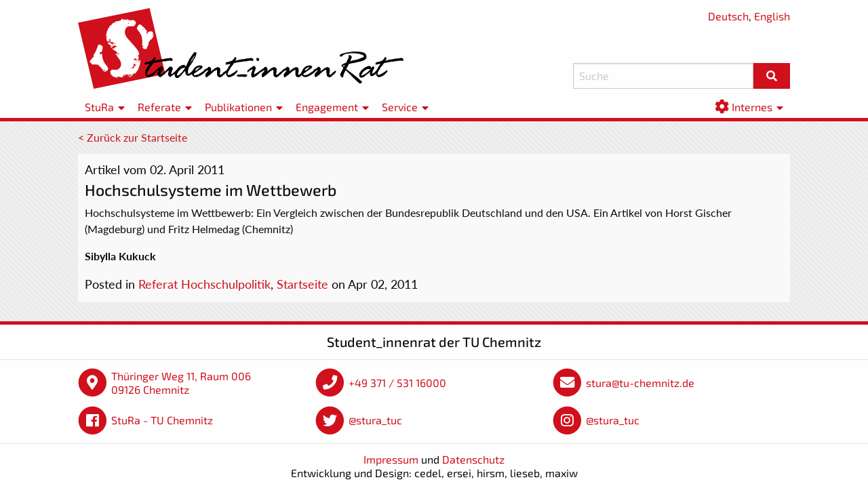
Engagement (327, 107)
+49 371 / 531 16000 (397, 383)
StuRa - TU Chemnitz (162, 420)
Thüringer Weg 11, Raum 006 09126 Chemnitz (181, 383)
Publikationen (238, 107)
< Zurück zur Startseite (133, 137)
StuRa (99, 107)
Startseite (302, 284)
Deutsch (728, 16)
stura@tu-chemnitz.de (640, 383)
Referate (159, 107)
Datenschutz (473, 459)
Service (400, 107)
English (772, 16)
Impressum (391, 459)
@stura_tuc (375, 420)
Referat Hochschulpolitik (204, 284)
